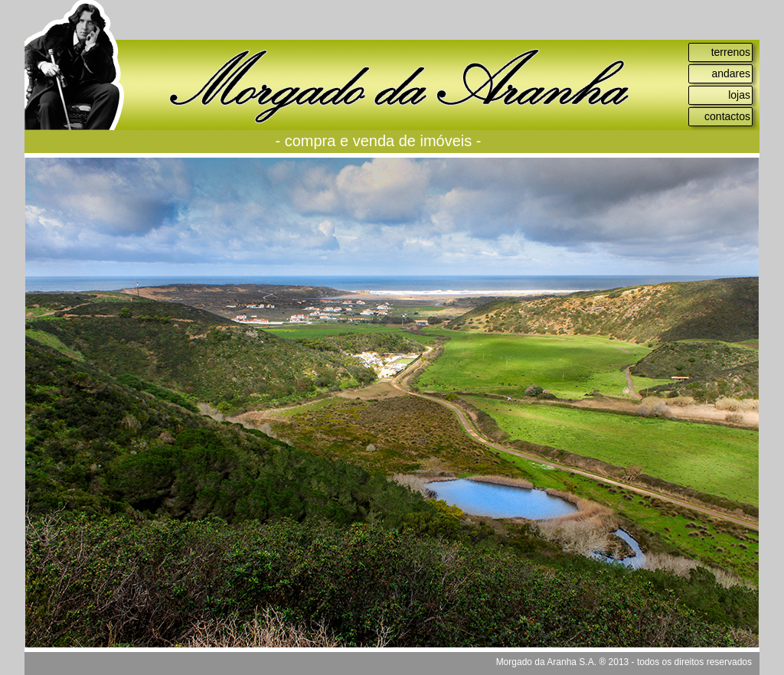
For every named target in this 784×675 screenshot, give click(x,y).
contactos (727, 116)
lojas (739, 95)
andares (731, 73)
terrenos (731, 52)
